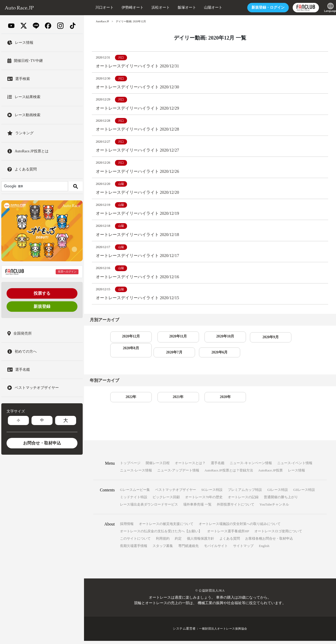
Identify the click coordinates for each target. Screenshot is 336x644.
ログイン (262, 7)
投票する (42, 293)
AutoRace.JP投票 (271, 474)
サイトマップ (243, 549)
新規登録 (42, 306)
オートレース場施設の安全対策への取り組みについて (240, 527)
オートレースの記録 (243, 500)
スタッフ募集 (163, 549)
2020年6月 (169, 355)
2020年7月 (128, 355)
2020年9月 (251, 339)
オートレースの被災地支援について (166, 527)
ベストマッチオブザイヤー (176, 493)
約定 (178, 542)
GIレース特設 (278, 493)
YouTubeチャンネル (274, 508)
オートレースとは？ (190, 466)
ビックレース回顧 (166, 500)
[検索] (34, 186)
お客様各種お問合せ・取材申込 (269, 542)
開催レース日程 (158, 466)
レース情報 (296, 474)
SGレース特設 (212, 493)
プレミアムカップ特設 (245, 493)
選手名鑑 (218, 466)
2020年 (210, 400)
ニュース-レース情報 (136, 474)
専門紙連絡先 (188, 549)
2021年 (169, 400)
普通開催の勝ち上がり (281, 500)
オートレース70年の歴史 (204, 500)
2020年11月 (169, 339)
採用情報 (127, 527)
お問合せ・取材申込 (42, 443)
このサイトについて (135, 542)
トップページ (130, 466)
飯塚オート (181, 7)
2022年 (128, 400)
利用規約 (163, 542)
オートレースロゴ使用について (278, 535)
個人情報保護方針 (201, 542)
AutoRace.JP (103, 21)
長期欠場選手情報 (134, 549)
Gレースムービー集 (135, 493)
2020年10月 (210, 339)
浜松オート (155, 7)
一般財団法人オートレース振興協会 (223, 632)
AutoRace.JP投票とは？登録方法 (229, 474)
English (264, 549)
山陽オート (207, 7)
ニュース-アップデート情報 (178, 474)
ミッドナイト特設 (134, 500)
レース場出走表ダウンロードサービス (149, 508)
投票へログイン (67, 272)
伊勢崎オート (127, 7)
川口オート (98, 7)
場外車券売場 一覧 (197, 508)
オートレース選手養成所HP (228, 535)
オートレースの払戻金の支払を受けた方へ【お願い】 (161, 535)
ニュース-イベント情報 (295, 466)
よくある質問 (230, 542)
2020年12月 (128, 339)
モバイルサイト (216, 549)
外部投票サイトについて (236, 508)
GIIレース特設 (304, 493)
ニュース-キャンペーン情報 (251, 466)
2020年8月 (292, 339)
